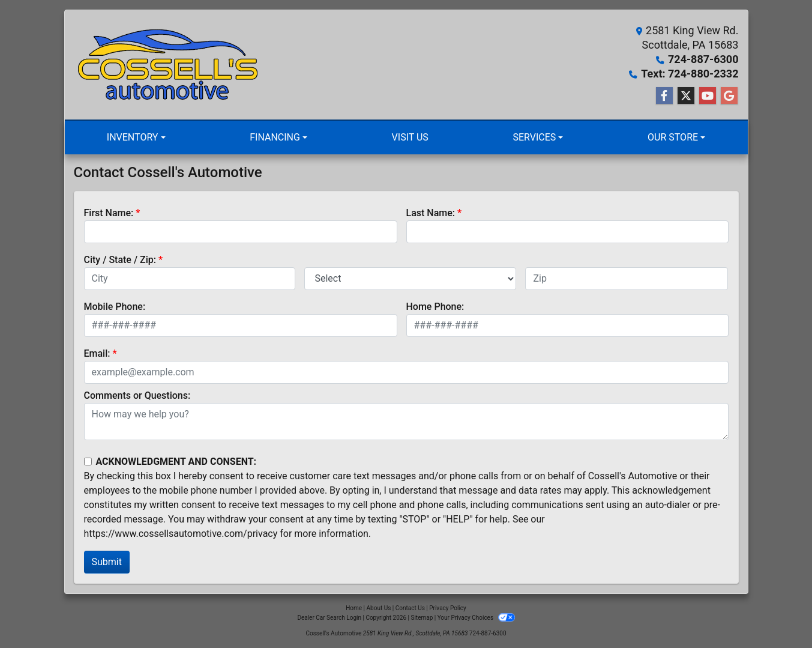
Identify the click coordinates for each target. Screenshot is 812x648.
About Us (379, 608)
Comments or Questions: (137, 395)
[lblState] (410, 279)
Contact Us (410, 608)
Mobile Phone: (115, 307)
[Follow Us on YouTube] (708, 96)
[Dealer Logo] (170, 65)
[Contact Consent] (88, 462)
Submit (107, 562)
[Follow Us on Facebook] (664, 96)
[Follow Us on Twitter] (686, 96)
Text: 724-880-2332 (690, 74)
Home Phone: (435, 307)
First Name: (109, 213)
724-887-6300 (703, 59)
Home (354, 608)
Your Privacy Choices (476, 618)
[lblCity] (190, 279)
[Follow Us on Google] (729, 96)
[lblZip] (627, 279)
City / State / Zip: (120, 260)
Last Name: (431, 213)
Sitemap (422, 618)
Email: (97, 353)
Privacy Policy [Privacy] (448, 608)
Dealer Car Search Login (329, 618)
